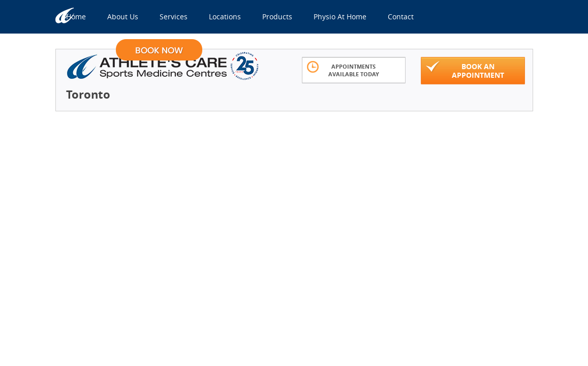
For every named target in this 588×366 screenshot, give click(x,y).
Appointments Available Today (343, 69)
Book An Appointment (465, 70)
